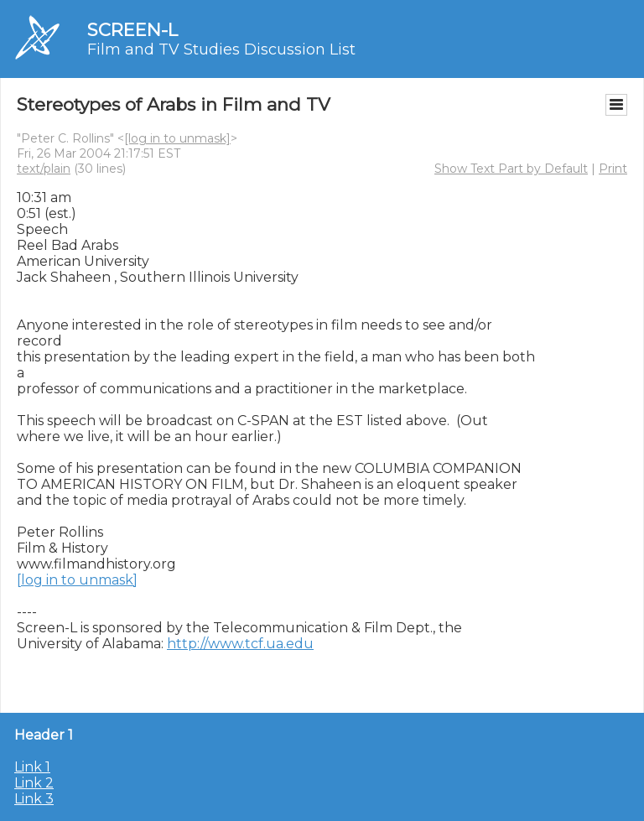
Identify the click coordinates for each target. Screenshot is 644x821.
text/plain (44, 169)
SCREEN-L (132, 30)
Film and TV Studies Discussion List (221, 49)
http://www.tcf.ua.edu (240, 644)
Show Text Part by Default (511, 169)
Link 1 (32, 767)
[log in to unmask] (177, 138)
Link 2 (34, 783)
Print (613, 169)
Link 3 (34, 799)
